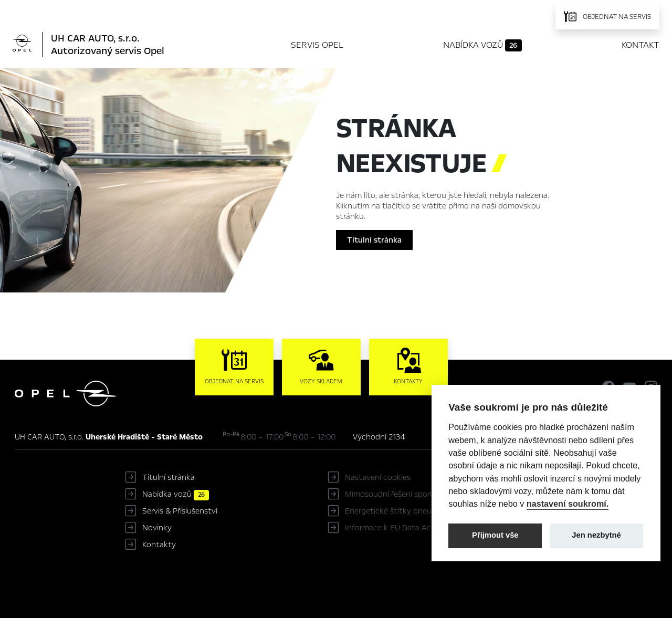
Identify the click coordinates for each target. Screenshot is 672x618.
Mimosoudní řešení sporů (390, 494)
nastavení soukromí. (568, 504)
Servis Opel (317, 45)
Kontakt (640, 45)
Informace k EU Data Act (390, 528)
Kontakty (159, 544)
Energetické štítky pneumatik (398, 511)
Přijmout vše (495, 535)
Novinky (157, 528)
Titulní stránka (374, 240)
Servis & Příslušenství (180, 511)
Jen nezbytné (596, 535)
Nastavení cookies (378, 477)
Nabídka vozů (483, 45)
